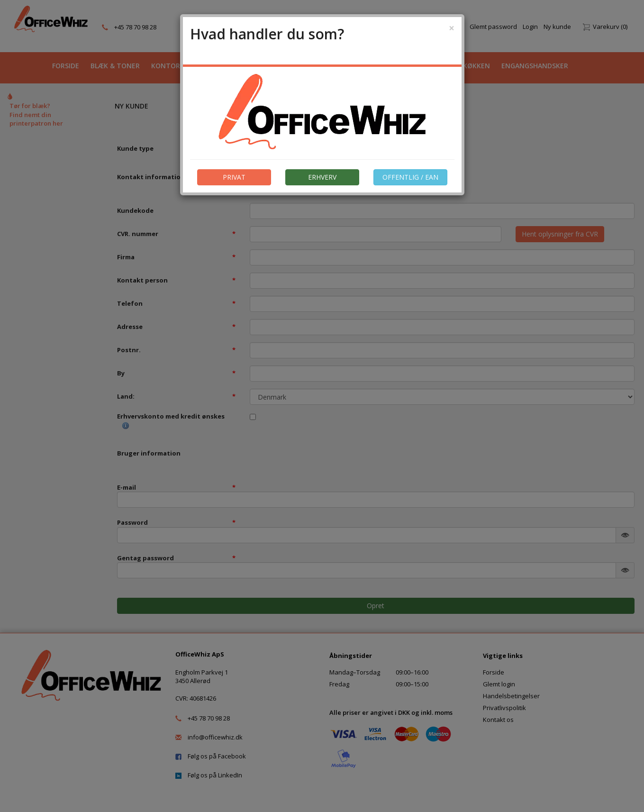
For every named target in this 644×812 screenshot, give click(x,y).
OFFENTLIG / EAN (410, 177)
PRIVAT (234, 177)
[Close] (452, 28)
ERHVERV (322, 177)
